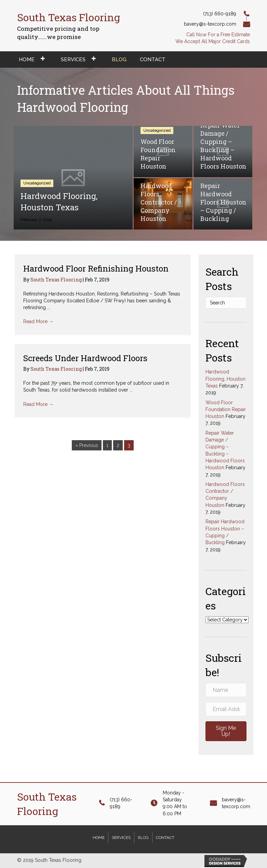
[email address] (226, 709)
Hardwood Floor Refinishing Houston (96, 268)
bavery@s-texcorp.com (210, 24)
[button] (226, 731)
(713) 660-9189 (220, 14)
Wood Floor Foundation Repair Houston (226, 410)
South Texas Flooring (57, 280)
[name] (226, 690)
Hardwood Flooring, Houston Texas (225, 379)
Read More (38, 321)
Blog (143, 838)
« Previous (87, 445)
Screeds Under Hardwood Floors (85, 358)
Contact (165, 838)
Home (99, 838)
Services (121, 838)
